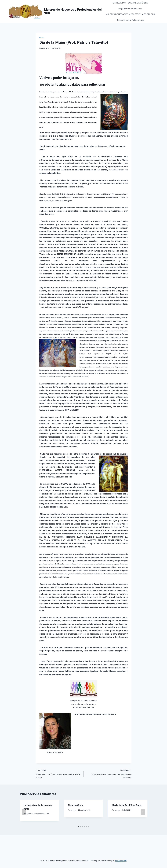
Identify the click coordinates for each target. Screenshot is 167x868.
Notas (42, 38)
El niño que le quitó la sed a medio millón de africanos (109, 774)
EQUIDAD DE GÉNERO (138, 3)
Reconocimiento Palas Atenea (130, 20)
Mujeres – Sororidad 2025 (130, 9)
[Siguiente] (143, 812)
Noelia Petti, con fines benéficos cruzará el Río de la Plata (58, 774)
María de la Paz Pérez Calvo (127, 805)
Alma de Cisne (76, 805)
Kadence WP (121, 861)
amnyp (45, 48)
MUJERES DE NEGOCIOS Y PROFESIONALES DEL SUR (130, 14)
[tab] (79, 827)
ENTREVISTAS (119, 3)
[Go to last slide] (24, 812)
